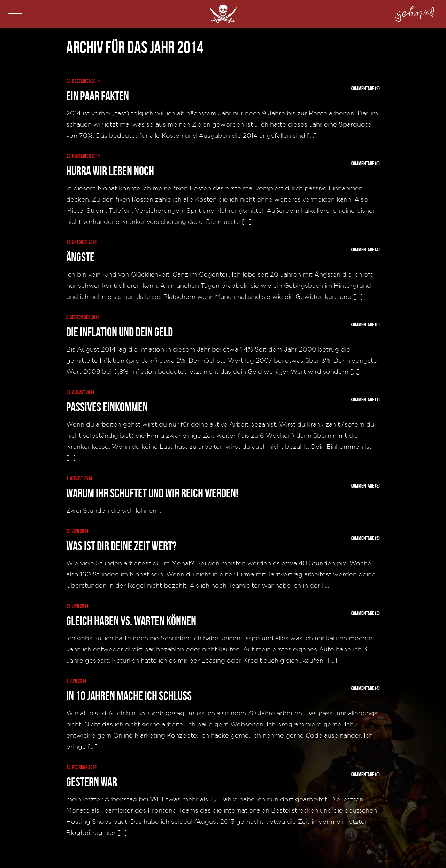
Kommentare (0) (365, 324)
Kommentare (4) (365, 250)
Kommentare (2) (365, 88)
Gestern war (92, 782)
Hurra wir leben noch (110, 171)
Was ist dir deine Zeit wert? (121, 546)
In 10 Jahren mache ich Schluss (129, 696)
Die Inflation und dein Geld (120, 332)
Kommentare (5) (365, 538)
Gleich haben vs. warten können (131, 621)
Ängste (80, 257)
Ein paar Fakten (98, 96)
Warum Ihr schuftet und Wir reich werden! (152, 493)
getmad (416, 10)
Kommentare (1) (365, 399)
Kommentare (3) (365, 486)
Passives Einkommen (107, 407)
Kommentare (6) (365, 163)
